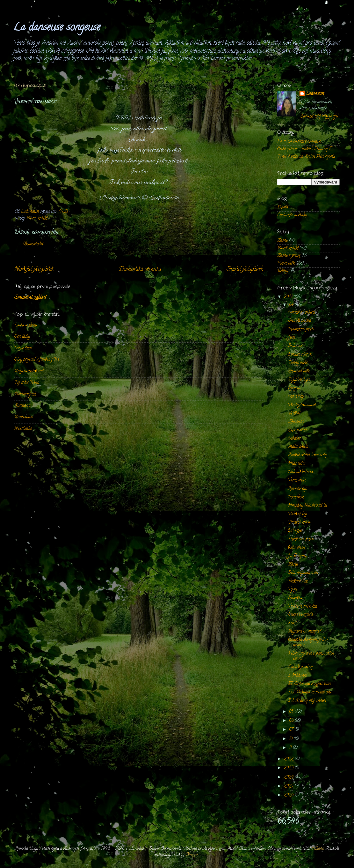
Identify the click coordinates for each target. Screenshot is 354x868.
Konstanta (23, 406)
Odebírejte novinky (292, 215)
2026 (289, 795)
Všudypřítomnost (302, 405)
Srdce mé (295, 346)
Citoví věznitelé (300, 615)
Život (292, 623)
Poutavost (296, 497)
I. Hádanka (298, 676)
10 (291, 739)
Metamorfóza (25, 394)
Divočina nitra (301, 539)
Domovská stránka (140, 269)
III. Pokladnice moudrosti (310, 692)
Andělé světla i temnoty (307, 455)
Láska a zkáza (26, 325)
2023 (289, 768)
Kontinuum (24, 417)
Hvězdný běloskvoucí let (308, 506)
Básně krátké (37, 218)
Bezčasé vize (298, 581)
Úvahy (283, 271)
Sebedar (294, 439)
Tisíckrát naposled (303, 606)
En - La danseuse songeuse (299, 142)
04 (292, 305)
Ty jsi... (294, 590)
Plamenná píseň (301, 329)
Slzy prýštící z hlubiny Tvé (37, 360)
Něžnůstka (23, 429)
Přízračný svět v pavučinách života (311, 656)
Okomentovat (33, 244)
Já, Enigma (297, 556)
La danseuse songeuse (57, 28)
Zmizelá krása (299, 523)
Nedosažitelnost (301, 472)
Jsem (292, 338)
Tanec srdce (297, 480)
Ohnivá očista (300, 321)
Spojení (294, 388)
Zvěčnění (296, 422)
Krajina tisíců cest (29, 371)
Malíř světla (298, 447)
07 (292, 730)
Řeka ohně (297, 548)
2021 (289, 297)
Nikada (318, 849)
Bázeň (293, 565)
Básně (282, 241)
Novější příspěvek (34, 269)
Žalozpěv (295, 531)
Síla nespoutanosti (303, 573)
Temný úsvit (298, 363)
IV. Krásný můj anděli (307, 701)
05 (292, 712)
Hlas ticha (297, 464)
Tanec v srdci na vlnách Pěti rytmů (306, 157)
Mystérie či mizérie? (304, 632)
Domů (283, 208)
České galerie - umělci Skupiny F (304, 149)
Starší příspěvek (245, 269)
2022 (289, 759)
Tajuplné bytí (299, 380)
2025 (289, 786)
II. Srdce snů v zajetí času (310, 684)
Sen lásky (22, 337)
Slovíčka (295, 598)
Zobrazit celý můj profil (319, 116)
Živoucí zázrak (300, 355)
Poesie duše (286, 263)
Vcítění (294, 413)
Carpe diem (23, 348)
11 (291, 748)
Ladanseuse (315, 94)
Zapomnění (297, 430)
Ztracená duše (299, 371)
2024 (289, 778)
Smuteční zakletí (30, 298)
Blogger (192, 855)
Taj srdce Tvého (27, 383)
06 (292, 721)
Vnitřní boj (298, 514)
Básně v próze (289, 256)
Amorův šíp (298, 489)
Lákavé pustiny (300, 667)
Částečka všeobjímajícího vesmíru (308, 643)
